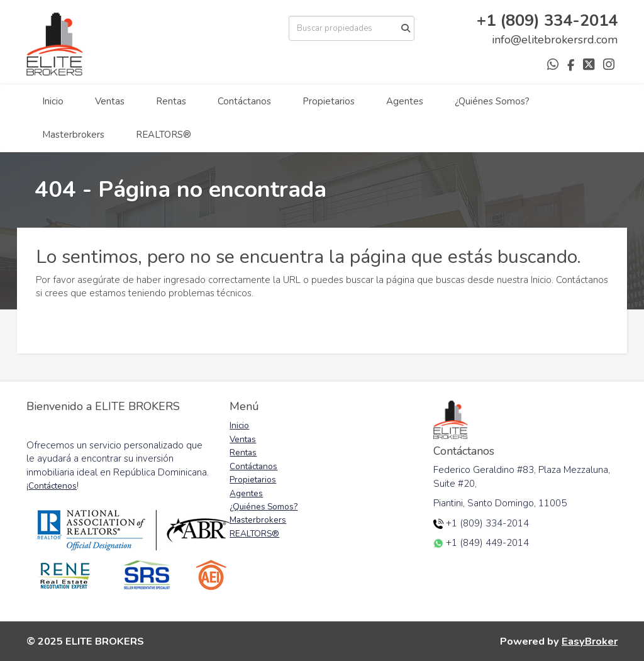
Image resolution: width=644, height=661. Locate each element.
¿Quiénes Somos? (492, 101)
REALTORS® (164, 135)
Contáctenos (53, 486)
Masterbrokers (73, 135)
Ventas (110, 101)
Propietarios (329, 101)
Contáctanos (244, 101)
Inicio (53, 101)
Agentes (405, 101)
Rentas (171, 101)
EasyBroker (590, 641)
